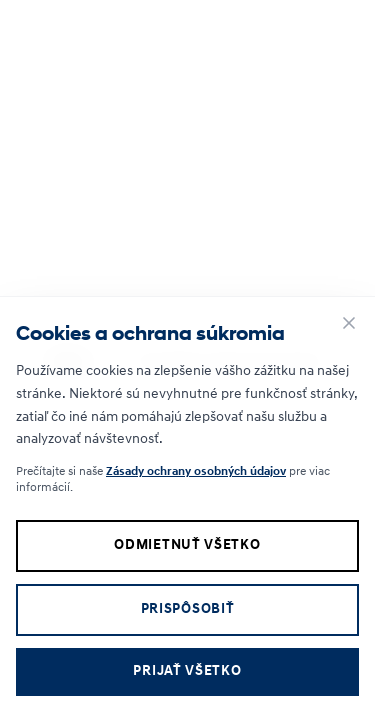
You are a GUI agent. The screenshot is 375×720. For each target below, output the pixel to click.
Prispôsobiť (188, 609)
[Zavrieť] (349, 323)
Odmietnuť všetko (187, 545)
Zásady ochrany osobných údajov (196, 472)
